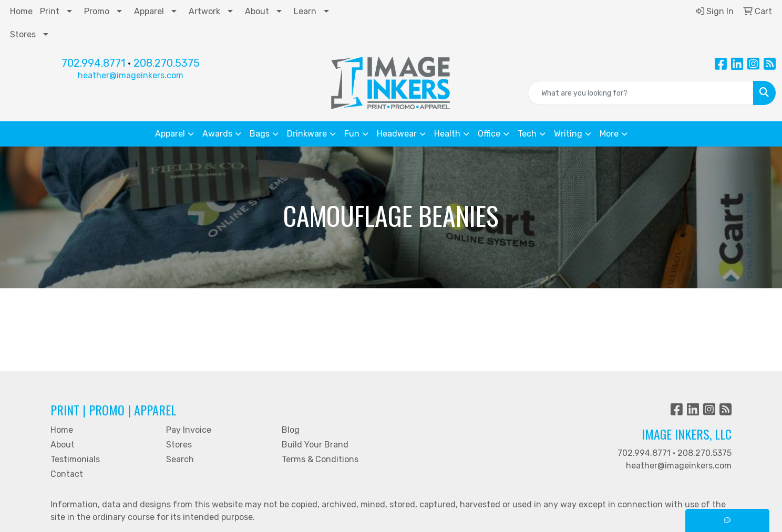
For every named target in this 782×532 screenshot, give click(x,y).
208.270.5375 (167, 63)
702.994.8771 (93, 63)
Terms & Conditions (320, 459)
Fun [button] (352, 134)
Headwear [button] (397, 134)
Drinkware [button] (307, 134)
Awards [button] (217, 134)
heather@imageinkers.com (131, 75)
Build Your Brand (315, 445)
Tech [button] (527, 134)
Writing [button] (568, 134)
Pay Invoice (189, 430)
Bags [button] (260, 134)
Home (21, 11)
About (257, 11)
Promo (97, 11)
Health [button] (447, 134)
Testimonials (75, 459)
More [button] (609, 134)
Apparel (149, 11)
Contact (67, 474)
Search (180, 459)
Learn (305, 11)
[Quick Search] (641, 93)
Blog (291, 430)
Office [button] (489, 134)
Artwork (204, 11)
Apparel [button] (170, 134)
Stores (23, 34)
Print (50, 11)
